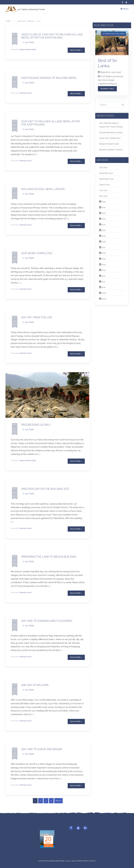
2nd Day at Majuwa (35, 685)
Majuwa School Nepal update (43, 189)
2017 (104, 247)
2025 (104, 202)
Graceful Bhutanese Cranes (111, 133)
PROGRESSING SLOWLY (36, 425)
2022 (104, 219)
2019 (104, 236)
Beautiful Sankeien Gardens (111, 150)
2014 (104, 265)
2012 (104, 276)
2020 (104, 230)
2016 (104, 253)
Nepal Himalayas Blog (28, 50)
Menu (125, 9)
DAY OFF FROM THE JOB (37, 317)
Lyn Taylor (30, 42)
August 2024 (104, 185)
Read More (76, 50)
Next (58, 801)
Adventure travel (25, 93)
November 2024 (106, 173)
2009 (104, 293)
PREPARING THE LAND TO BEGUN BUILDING (49, 557)
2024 (104, 207)
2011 (104, 282)
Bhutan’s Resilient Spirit (109, 144)
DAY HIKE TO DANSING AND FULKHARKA (47, 621)
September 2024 (106, 179)
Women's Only (107, 89)
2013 (104, 270)
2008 (104, 299)
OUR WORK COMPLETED (37, 253)
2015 (104, 259)
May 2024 (103, 196)
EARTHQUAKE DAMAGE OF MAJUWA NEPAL (49, 78)
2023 (104, 213)
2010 (104, 287)
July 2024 (103, 190)
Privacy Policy (90, 861)
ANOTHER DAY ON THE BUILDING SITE (45, 489)
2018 (104, 242)
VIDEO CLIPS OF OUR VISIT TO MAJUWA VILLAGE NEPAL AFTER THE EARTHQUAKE (52, 36)
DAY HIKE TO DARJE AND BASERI (42, 749)
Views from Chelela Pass (110, 138)
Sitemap (79, 861)
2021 (104, 225)
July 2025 (103, 167)
